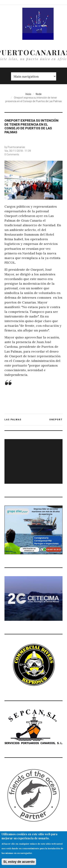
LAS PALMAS (13, 420)
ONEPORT (56, 420)
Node (39, 94)
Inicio (28, 94)
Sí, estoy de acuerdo (19, 862)
